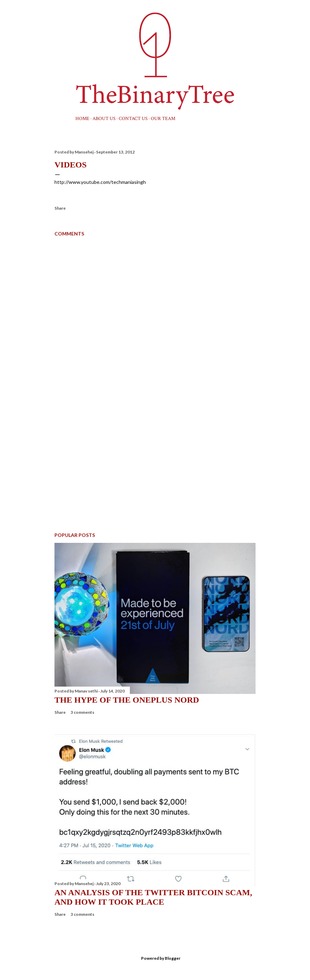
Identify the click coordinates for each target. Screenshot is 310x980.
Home (82, 119)
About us (104, 119)
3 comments (82, 712)
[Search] (251, 20)
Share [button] (60, 208)
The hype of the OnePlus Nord (127, 700)
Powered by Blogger (155, 958)
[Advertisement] (155, 466)
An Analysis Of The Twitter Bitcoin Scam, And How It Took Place (153, 897)
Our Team (163, 119)
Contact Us (133, 119)
